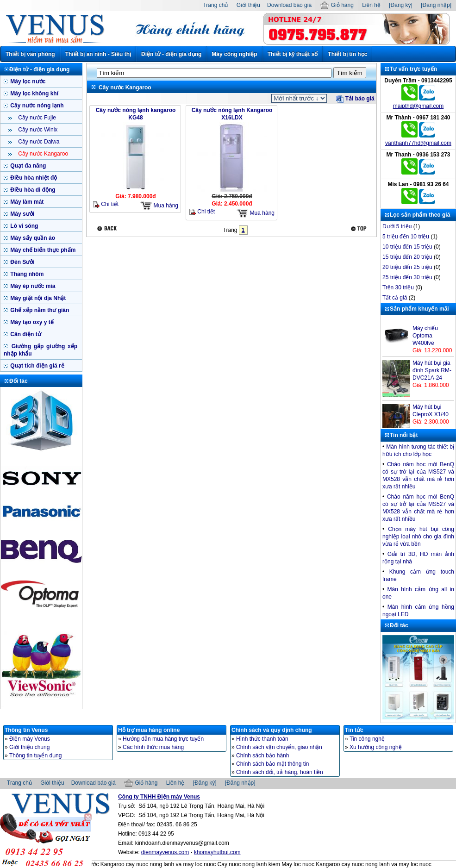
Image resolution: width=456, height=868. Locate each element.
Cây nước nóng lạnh (36, 106)
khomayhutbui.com (217, 852)
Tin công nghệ (367, 739)
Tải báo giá (355, 99)
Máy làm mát (26, 202)
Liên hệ (371, 5)
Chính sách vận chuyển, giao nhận (279, 747)
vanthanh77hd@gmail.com (418, 143)
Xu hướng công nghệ (376, 747)
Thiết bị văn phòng (30, 54)
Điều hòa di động (32, 190)
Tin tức (354, 730)
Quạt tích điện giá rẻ (37, 366)
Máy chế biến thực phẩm (42, 250)
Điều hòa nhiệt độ (33, 178)
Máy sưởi (22, 214)
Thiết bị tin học (347, 54)
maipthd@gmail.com (419, 106)
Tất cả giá (395, 298)
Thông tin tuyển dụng (35, 756)
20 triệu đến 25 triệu (407, 267)
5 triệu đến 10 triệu (406, 237)
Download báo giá (289, 5)
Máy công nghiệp (234, 54)
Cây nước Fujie (36, 118)
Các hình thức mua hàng (153, 747)
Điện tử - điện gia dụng (171, 54)
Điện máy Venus (30, 739)
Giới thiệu (248, 5)
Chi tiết (106, 204)
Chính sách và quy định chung (272, 730)
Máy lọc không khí (34, 94)
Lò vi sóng (23, 226)
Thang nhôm (26, 274)
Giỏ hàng (337, 5)
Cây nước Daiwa (38, 142)
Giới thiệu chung (29, 747)
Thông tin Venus (26, 730)
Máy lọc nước (27, 81)
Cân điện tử (25, 334)
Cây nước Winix (37, 130)
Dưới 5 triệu (397, 226)
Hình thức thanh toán (262, 739)
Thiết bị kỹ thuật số (293, 54)
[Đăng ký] (401, 5)
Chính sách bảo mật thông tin (272, 764)
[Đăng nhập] (436, 5)
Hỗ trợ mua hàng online (149, 730)
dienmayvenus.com (165, 852)
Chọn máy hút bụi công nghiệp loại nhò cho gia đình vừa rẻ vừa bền (418, 537)
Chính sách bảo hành (262, 756)
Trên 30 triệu (398, 287)
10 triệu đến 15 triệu (407, 247)
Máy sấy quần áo (32, 238)
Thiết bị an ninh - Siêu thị (98, 54)
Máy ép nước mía (32, 286)
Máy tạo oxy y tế (31, 322)
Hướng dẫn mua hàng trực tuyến (163, 739)
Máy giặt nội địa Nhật (37, 298)
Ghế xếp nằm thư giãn (39, 310)
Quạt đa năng (27, 166)
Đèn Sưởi (22, 262)
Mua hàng (159, 206)
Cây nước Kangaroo (42, 154)
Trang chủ (215, 5)
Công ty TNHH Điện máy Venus (159, 797)
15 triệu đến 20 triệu (407, 257)
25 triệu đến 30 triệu (407, 277)
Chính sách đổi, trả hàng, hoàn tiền (280, 772)
